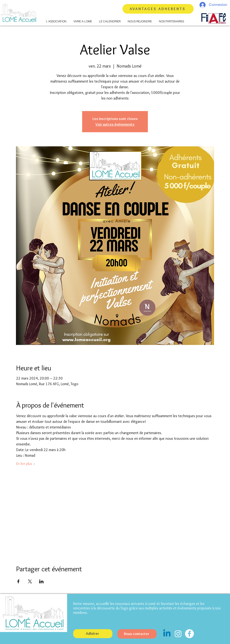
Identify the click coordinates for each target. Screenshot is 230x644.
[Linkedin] (167, 634)
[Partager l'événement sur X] (30, 581)
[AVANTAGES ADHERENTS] (158, 9)
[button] (56, 21)
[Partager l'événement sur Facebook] (18, 581)
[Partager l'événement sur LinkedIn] (41, 581)
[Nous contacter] (137, 634)
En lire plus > (26, 464)
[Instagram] (178, 634)
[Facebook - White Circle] (189, 634)
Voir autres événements (115, 124)
